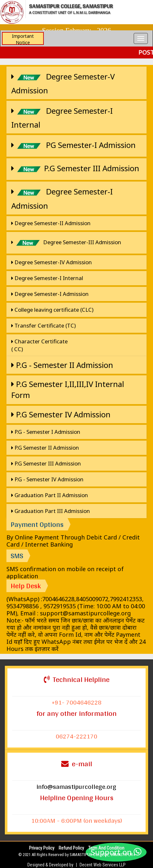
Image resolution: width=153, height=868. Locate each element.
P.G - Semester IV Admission (47, 479)
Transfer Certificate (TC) (43, 325)
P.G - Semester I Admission (46, 432)
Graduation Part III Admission (51, 511)
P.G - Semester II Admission (62, 365)
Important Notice (23, 39)
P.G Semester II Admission (45, 448)
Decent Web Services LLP (103, 865)
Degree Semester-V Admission (63, 83)
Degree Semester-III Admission (66, 243)
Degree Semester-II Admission (51, 223)
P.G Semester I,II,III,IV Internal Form (68, 389)
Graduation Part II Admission (50, 495)
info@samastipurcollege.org (76, 787)
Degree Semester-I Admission (62, 198)
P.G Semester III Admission (75, 169)
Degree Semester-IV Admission (52, 262)
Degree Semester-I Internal (62, 117)
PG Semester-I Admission (73, 146)
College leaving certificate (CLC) (52, 310)
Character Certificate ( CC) (39, 345)
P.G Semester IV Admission (61, 414)
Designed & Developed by (50, 865)
